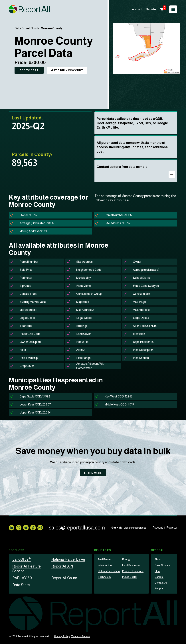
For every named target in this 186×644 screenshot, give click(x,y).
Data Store (22, 28)
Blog (157, 571)
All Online (64, 578)
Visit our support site (135, 528)
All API (62, 566)
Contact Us (161, 583)
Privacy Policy (62, 636)
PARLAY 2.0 (22, 578)
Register (151, 9)
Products (16, 550)
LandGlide (22, 559)
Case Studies (162, 565)
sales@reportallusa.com (77, 528)
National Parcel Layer (68, 559)
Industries (103, 550)
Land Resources (131, 565)
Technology (105, 577)
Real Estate (104, 559)
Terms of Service (81, 636)
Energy (126, 559)
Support (159, 588)
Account (137, 9)
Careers (159, 577)
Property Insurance (133, 571)
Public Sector (130, 577)
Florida (35, 28)
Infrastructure (105, 565)
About (158, 559)
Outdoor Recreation (109, 571)
